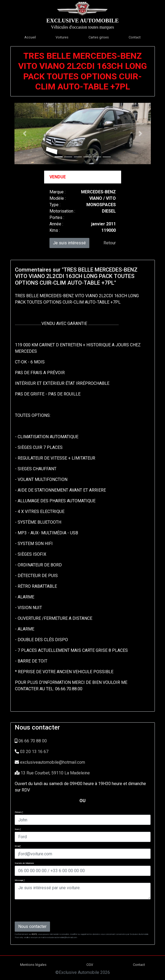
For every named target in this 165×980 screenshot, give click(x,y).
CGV (90, 965)
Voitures (62, 37)
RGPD (34, 934)
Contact (135, 37)
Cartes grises (99, 37)
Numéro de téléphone (24, 863)
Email (18, 846)
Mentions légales (33, 965)
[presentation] (55, 910)
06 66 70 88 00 (33, 741)
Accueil (30, 37)
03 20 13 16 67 (34, 752)
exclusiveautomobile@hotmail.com (53, 762)
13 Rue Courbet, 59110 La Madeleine (55, 773)
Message (20, 880)
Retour (110, 243)
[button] (25, 134)
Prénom (19, 812)
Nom (18, 829)
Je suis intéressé (69, 243)
